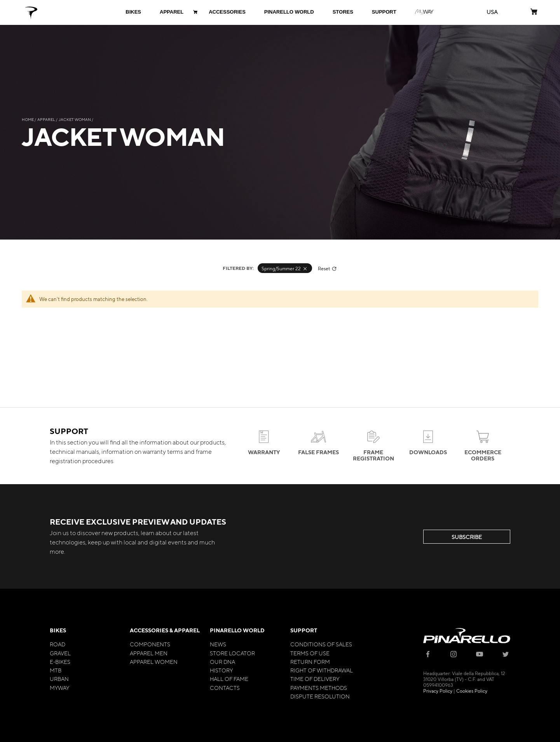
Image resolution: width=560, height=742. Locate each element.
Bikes (58, 630)
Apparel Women (154, 661)
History (221, 670)
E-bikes (60, 661)
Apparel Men (149, 653)
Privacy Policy (438, 691)
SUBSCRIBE (467, 537)
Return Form (310, 661)
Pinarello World (237, 630)
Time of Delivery (315, 679)
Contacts (225, 688)
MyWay (59, 688)
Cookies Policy (472, 691)
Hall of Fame (229, 679)
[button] (492, 12)
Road (58, 644)
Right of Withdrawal (322, 670)
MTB (56, 670)
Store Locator (232, 653)
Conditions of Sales (321, 644)
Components (150, 644)
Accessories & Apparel (165, 630)
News (218, 644)
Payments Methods (319, 688)
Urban (59, 679)
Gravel (60, 653)
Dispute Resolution (320, 696)
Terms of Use (310, 653)
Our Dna (222, 661)
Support (304, 630)
